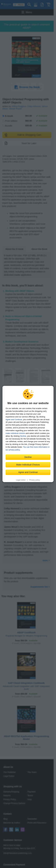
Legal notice (21, 480)
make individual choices (15, 433)
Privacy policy (35, 480)
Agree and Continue (14, 420)
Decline (23, 436)
